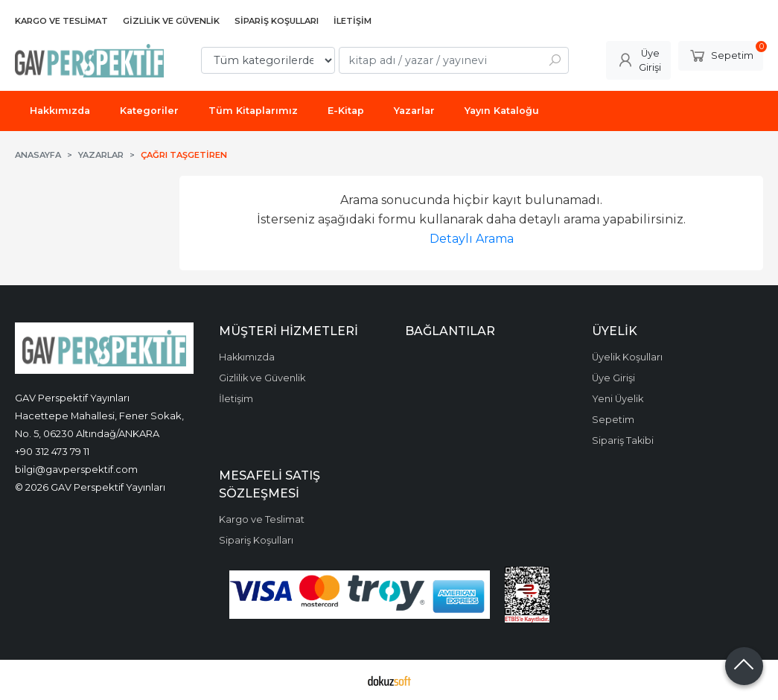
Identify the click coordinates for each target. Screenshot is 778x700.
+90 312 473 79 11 (52, 451)
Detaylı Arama (472, 239)
